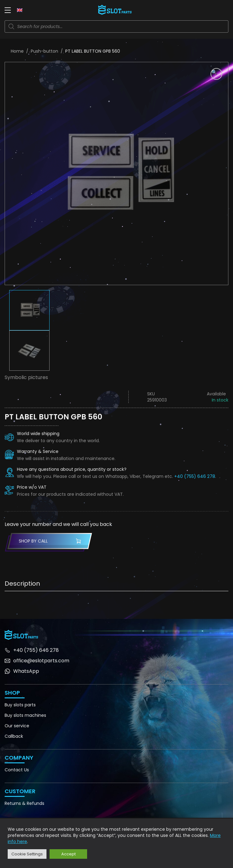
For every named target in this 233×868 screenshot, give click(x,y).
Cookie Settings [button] (27, 854)
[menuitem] (20, 10)
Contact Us (17, 770)
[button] (216, 74)
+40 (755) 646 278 (195, 476)
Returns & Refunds (24, 803)
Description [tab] (22, 583)
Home (17, 51)
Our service (17, 726)
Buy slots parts (20, 705)
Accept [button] (68, 854)
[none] (20, 10)
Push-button (44, 51)
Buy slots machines (25, 715)
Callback (14, 736)
